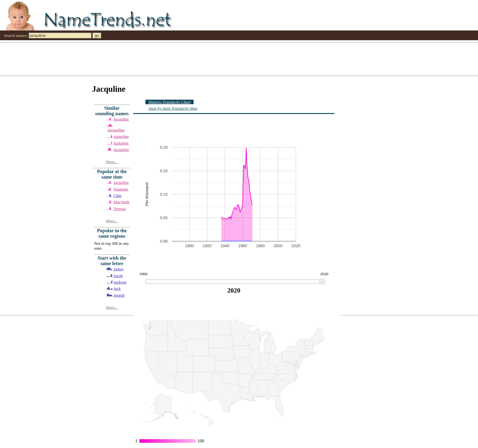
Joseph (119, 295)
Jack (117, 288)
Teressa (120, 209)
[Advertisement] (183, 59)
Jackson (120, 282)
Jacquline (121, 119)
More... (112, 162)
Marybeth (121, 202)
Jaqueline (121, 136)
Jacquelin (121, 149)
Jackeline (121, 143)
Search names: (16, 36)
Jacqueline (116, 130)
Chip (117, 196)
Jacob (118, 276)
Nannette (121, 189)
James (118, 269)
